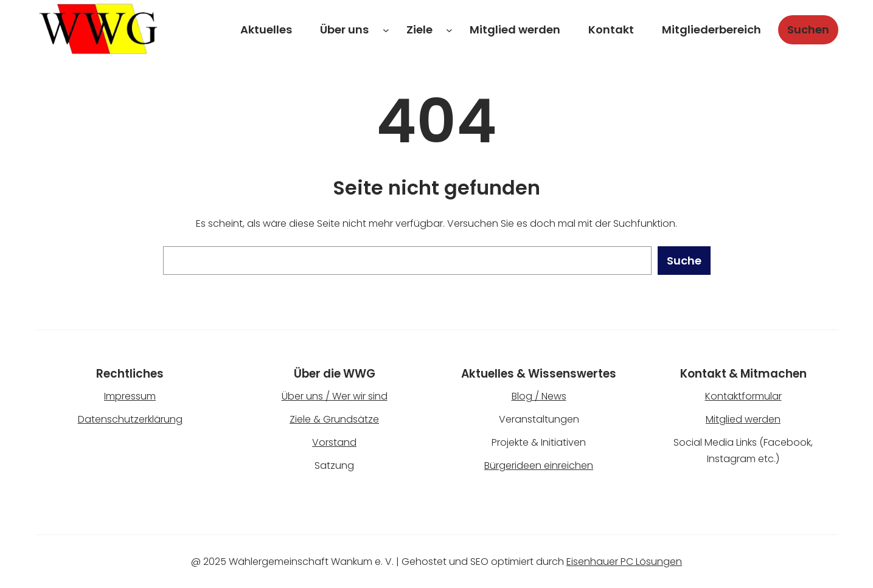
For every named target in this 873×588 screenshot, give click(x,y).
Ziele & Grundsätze (334, 419)
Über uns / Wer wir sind (335, 396)
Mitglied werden (743, 419)
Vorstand (334, 442)
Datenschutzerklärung (130, 419)
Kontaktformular (743, 396)
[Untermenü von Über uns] (386, 30)
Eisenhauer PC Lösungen (624, 562)
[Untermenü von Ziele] (449, 30)
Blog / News (539, 396)
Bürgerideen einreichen (539, 465)
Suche (684, 261)
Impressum (130, 396)
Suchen (808, 29)
